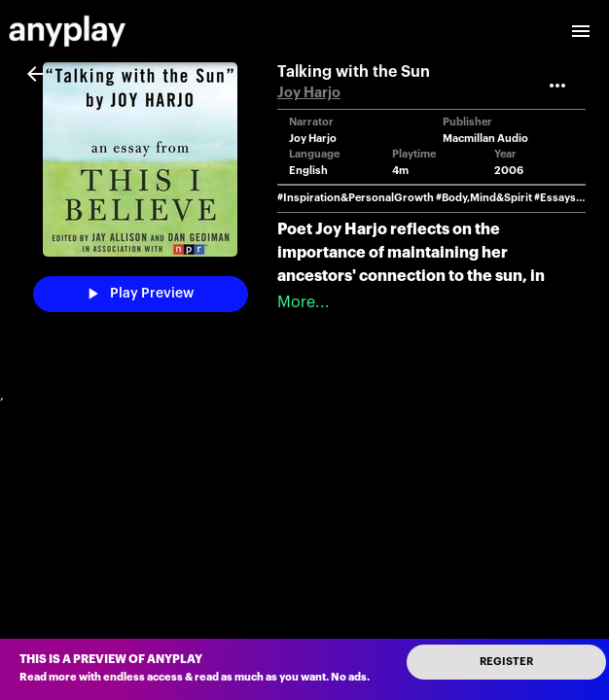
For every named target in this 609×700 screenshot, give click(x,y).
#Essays (555, 198)
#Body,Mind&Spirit (484, 198)
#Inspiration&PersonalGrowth (356, 198)
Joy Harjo (309, 93)
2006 (509, 171)
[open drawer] (581, 31)
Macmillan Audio (485, 139)
